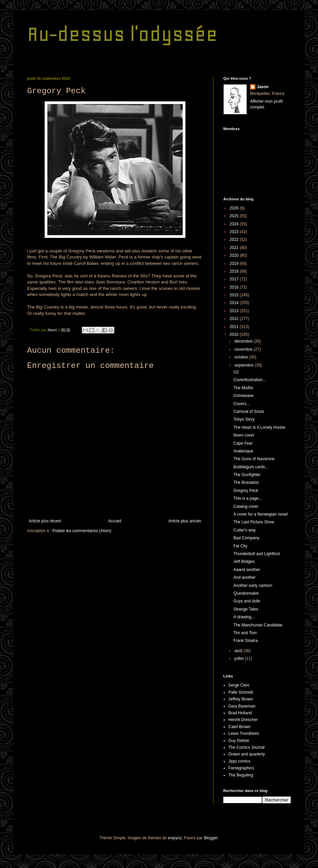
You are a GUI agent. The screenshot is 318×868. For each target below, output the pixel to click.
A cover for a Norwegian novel (260, 514)
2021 (235, 248)
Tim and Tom (245, 633)
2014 (235, 303)
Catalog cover (246, 506)
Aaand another (247, 570)
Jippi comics (239, 761)
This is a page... (248, 498)
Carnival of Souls (249, 412)
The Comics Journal (246, 747)
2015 (235, 295)
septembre (245, 365)
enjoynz (175, 838)
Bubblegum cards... (251, 467)
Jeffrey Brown (241, 699)
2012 (235, 319)
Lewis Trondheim (244, 734)
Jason (263, 87)
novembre (244, 349)
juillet (240, 659)
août (239, 651)
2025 (235, 216)
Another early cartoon (253, 586)
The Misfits (243, 388)
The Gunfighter (247, 475)
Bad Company (246, 538)
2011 (235, 327)
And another (244, 577)
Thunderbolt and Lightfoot (257, 554)
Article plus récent (45, 521)
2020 (235, 255)
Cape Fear (243, 443)
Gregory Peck (246, 491)
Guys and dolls (247, 601)
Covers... (242, 404)
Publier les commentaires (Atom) (82, 531)
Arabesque (243, 451)
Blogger (211, 838)
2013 (235, 311)
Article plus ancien (185, 521)
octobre (242, 357)
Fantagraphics (241, 768)
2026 (235, 208)
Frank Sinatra (246, 641)
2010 (235, 334)
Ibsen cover (244, 435)
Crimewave (244, 396)
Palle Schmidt (241, 692)
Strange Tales (246, 609)
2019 (235, 264)
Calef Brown (239, 727)
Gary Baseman (242, 706)
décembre (244, 341)
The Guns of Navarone (254, 459)
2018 (235, 271)
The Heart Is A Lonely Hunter (259, 427)
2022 (235, 240)
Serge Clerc (239, 685)
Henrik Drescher (243, 720)
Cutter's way (245, 530)
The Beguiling (241, 775)
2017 (235, 279)
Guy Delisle (239, 741)
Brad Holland (240, 713)
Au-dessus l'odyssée (122, 34)
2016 (235, 287)
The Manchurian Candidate (258, 625)
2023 (235, 232)
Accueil (115, 521)
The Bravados (246, 482)
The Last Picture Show (254, 522)
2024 (235, 224)
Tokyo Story (244, 419)
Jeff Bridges (244, 562)
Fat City (240, 546)
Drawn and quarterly (247, 754)
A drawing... (244, 617)
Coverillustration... (250, 380)
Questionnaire (246, 593)
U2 (236, 372)
